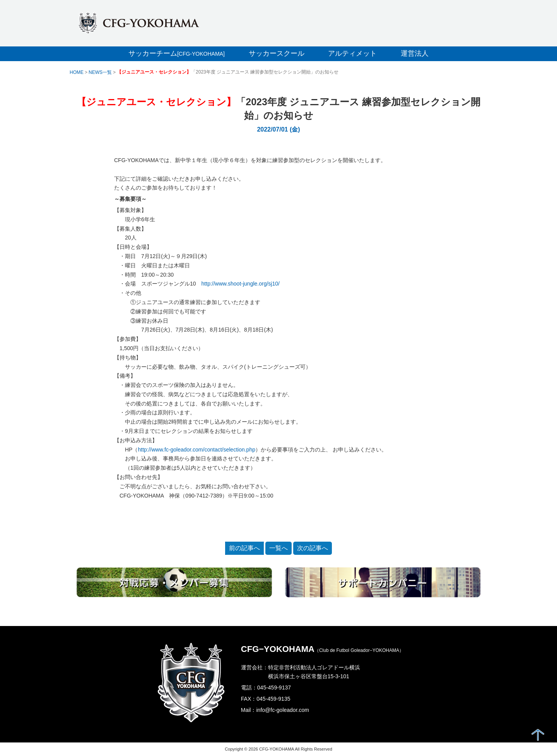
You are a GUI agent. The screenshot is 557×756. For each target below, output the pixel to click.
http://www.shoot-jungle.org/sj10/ (241, 284)
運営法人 (415, 53)
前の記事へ (244, 548)
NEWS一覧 (100, 72)
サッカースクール (277, 53)
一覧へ (278, 548)
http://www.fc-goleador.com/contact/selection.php (196, 450)
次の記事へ (313, 548)
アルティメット (352, 53)
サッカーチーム (177, 53)
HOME (77, 72)
